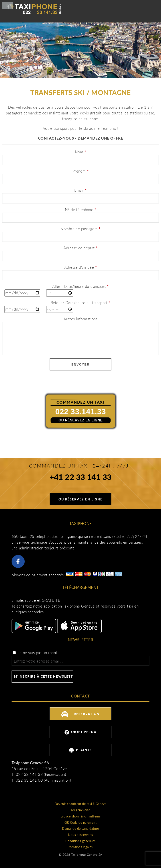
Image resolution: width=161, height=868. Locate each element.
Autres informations (80, 319)
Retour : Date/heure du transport (80, 303)
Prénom (80, 171)
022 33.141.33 (81, 411)
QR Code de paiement (80, 822)
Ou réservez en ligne (80, 420)
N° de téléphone (80, 210)
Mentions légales (81, 847)
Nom (80, 152)
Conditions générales (80, 841)
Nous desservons (80, 835)
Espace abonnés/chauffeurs (81, 816)
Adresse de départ (80, 248)
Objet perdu (81, 732)
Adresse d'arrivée (80, 267)
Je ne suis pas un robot (35, 653)
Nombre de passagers (80, 229)
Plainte (80, 750)
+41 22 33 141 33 (81, 478)
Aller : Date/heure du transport (80, 286)
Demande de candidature (80, 828)
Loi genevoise (81, 810)
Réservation (80, 713)
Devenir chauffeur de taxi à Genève (81, 804)
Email (80, 190)
